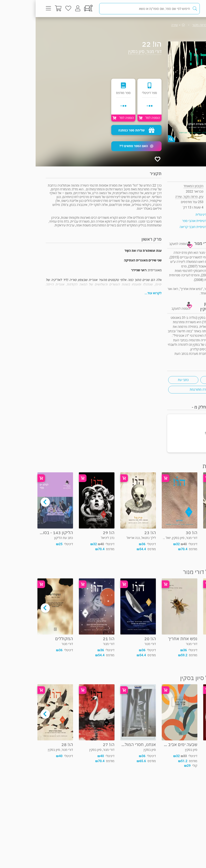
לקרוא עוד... (117, 293)
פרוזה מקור (164, 25)
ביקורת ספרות (180, 380)
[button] (101, 146)
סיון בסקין (101, 52)
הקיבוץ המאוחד (158, 186)
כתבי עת (148, 380)
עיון (188, 25)
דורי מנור (118, 52)
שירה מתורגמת (164, 390)
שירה (139, 25)
